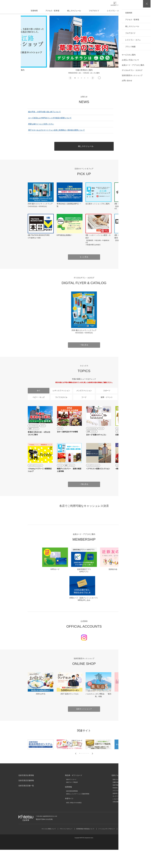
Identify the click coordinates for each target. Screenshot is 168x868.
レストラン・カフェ (115, 11)
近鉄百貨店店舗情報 (26, 799)
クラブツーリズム (118, 809)
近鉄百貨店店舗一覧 (26, 804)
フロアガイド (94, 11)
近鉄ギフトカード (71, 798)
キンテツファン (117, 814)
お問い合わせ (137, 836)
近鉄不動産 (116, 803)
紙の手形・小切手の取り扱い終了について (44, 112)
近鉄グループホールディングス (122, 798)
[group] (84, 45)
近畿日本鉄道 (116, 800)
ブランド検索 (136, 11)
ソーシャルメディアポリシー (106, 847)
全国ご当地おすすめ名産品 (74, 821)
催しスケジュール (74, 11)
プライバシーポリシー (66, 847)
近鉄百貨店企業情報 (26, 794)
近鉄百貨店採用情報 (72, 809)
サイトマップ (123, 847)
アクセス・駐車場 (52, 11)
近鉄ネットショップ (84, 727)
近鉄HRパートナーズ (119, 812)
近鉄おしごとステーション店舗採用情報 (78, 812)
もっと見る (84, 257)
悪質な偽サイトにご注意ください (41, 124)
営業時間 (34, 11)
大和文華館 (116, 820)
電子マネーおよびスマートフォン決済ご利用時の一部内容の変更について (56, 130)
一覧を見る (130, 121)
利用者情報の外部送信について (85, 847)
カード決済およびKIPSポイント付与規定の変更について (50, 118)
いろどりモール (117, 817)
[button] (70, 78)
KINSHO (115, 806)
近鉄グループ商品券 (72, 800)
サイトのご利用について (49, 847)
